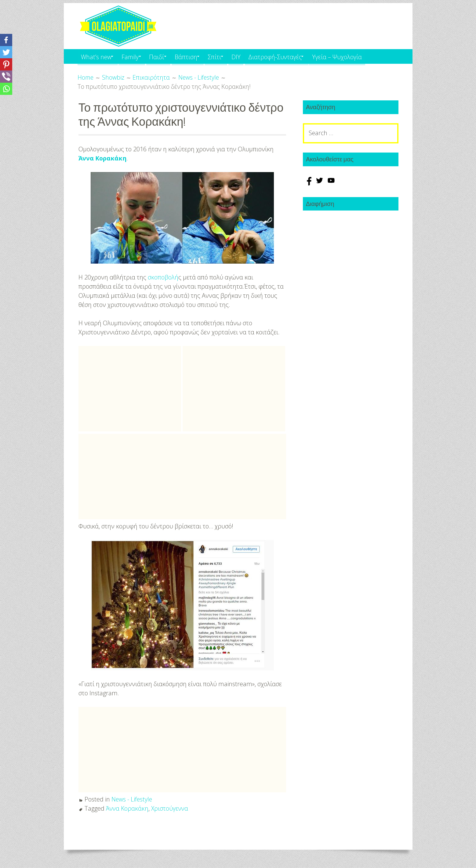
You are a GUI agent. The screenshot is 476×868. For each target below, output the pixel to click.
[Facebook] (6, 40)
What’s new (97, 56)
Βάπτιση (196, 56)
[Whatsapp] (6, 89)
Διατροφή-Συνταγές (292, 56)
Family (134, 56)
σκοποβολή (163, 277)
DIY (251, 56)
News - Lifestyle (132, 799)
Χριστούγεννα (171, 808)
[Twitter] (6, 52)
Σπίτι (227, 56)
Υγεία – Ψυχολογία (357, 56)
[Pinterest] (6, 64)
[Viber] (6, 77)
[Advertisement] (130, 389)
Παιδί (164, 56)
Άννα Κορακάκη (103, 158)
